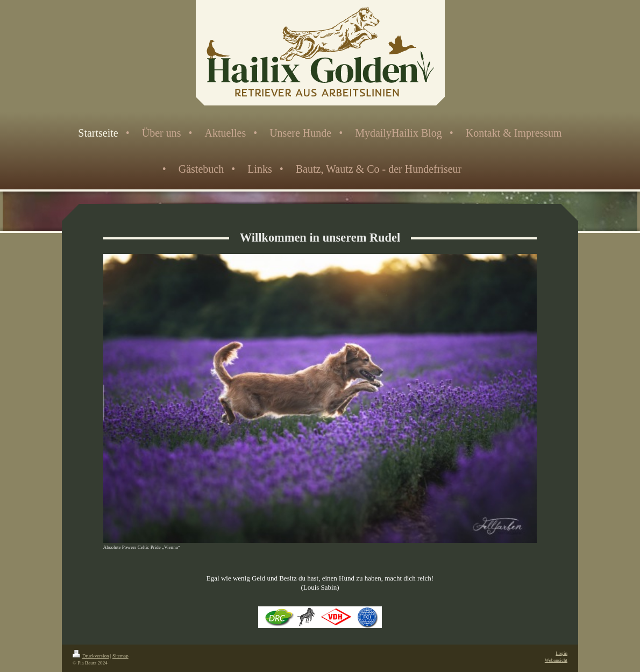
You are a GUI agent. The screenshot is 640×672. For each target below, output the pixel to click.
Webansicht (556, 660)
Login (561, 653)
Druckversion (91, 656)
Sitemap (120, 656)
